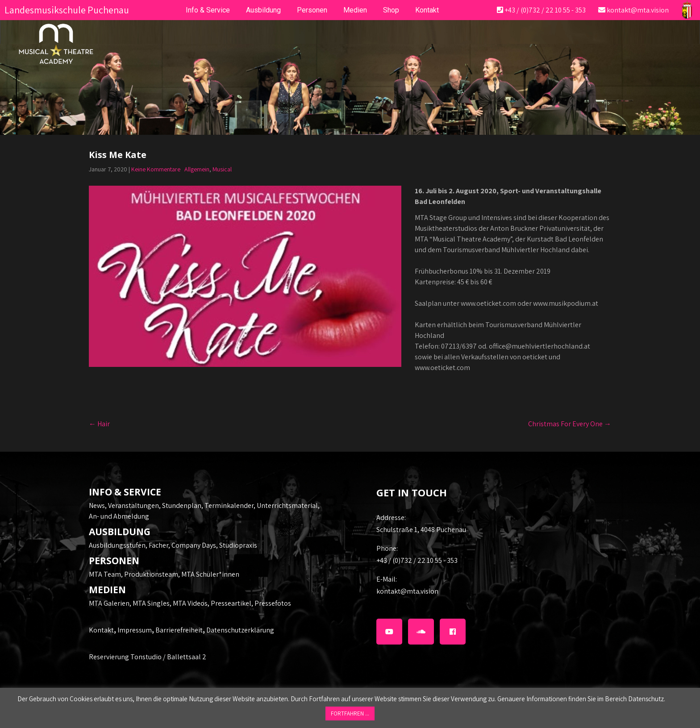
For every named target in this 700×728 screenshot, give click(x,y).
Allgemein (197, 169)
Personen (312, 10)
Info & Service (208, 10)
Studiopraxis (238, 545)
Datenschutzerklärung (240, 630)
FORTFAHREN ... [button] (350, 713)
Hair (99, 424)
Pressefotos (273, 603)
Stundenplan (182, 505)
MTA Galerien (109, 603)
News (97, 505)
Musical (222, 169)
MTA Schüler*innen (210, 574)
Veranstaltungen (133, 505)
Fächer (158, 545)
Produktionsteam (151, 574)
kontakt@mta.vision (638, 10)
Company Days (194, 545)
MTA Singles (151, 603)
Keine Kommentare (156, 169)
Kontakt (101, 630)
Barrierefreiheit (179, 630)
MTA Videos (190, 603)
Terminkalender (229, 505)
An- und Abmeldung (119, 516)
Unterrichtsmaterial (287, 505)
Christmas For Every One (570, 424)
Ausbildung (263, 10)
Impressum (135, 630)
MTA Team (105, 574)
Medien (355, 10)
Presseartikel (231, 603)
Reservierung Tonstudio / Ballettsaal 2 (148, 657)
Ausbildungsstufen (117, 545)
